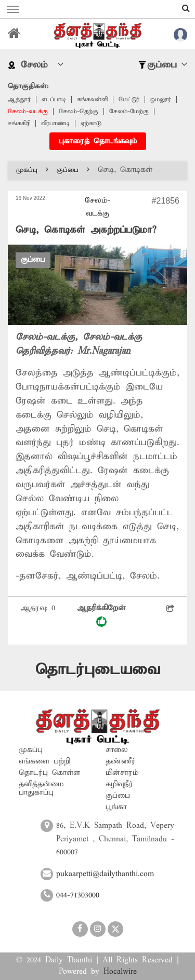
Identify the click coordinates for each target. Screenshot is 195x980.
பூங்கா (116, 807)
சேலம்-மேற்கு (129, 111)
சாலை (117, 750)
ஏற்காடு (91, 123)
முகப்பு (32, 170)
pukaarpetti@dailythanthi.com (105, 874)
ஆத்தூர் (19, 99)
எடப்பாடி (54, 99)
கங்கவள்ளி (92, 99)
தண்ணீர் (121, 761)
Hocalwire (120, 972)
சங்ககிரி (19, 123)
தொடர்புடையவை (98, 670)
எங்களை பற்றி (44, 761)
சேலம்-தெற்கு (79, 111)
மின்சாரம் (122, 773)
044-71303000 (78, 895)
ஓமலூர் (161, 99)
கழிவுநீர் (119, 784)
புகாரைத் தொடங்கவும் (98, 141)
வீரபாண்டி (55, 123)
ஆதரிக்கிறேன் (101, 615)
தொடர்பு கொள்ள (49, 773)
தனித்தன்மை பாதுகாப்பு (41, 788)
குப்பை (73, 170)
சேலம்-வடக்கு (28, 111)
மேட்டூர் (129, 99)
